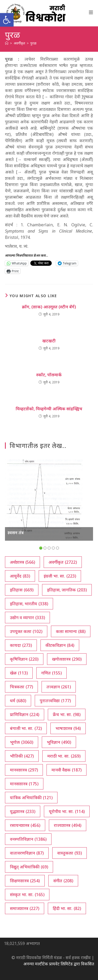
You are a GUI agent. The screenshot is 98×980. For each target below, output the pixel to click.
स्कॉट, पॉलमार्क (49, 375)
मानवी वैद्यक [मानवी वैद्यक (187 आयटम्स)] (67, 770)
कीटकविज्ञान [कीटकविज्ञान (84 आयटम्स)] (60, 645)
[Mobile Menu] (91, 12)
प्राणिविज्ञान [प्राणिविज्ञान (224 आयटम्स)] (25, 714)
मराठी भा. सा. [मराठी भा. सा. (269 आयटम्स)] (64, 756)
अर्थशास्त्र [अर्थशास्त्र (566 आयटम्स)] (22, 562)
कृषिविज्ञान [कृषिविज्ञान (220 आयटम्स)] (24, 659)
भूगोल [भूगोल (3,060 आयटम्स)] (22, 742)
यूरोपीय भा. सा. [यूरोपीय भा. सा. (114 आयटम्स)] (67, 811)
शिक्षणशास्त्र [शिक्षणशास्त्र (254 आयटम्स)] (25, 881)
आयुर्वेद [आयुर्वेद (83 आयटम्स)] (20, 576)
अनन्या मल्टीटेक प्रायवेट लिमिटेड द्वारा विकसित (59, 964)
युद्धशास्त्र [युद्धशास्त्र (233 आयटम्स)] (23, 811)
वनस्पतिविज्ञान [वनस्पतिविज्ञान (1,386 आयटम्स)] (28, 839)
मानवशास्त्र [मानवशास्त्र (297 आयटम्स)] (24, 770)
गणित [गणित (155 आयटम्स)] (51, 673)
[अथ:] (7, 43)
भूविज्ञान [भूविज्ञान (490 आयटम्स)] (59, 742)
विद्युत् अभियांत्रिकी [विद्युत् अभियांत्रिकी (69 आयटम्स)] (29, 867)
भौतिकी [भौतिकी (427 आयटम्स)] (22, 756)
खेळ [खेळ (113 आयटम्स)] (19, 673)
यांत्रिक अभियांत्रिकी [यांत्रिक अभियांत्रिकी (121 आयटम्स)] (31, 798)
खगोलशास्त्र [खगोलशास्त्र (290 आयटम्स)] (67, 659)
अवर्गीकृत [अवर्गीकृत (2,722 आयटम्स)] (63, 562)
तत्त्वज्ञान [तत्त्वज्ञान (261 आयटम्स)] (59, 687)
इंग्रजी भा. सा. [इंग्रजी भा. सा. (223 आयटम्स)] (60, 576)
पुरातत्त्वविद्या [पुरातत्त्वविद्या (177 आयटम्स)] (55, 701)
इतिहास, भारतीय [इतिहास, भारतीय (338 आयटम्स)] (29, 604)
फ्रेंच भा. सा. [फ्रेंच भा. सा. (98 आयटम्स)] (67, 714)
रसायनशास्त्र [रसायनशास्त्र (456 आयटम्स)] (25, 825)
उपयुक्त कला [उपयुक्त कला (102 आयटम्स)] (26, 631)
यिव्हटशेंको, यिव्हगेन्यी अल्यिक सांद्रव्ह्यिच (49, 409)
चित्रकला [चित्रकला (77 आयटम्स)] (21, 687)
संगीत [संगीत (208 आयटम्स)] (63, 881)
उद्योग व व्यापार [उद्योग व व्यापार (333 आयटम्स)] (27, 618)
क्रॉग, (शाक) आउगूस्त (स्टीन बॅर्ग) (49, 307)
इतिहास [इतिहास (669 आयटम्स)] (22, 590)
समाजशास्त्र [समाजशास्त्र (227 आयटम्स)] (25, 908)
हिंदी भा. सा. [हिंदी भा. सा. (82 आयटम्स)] (67, 908)
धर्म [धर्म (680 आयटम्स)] (18, 701)
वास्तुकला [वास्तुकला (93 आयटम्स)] (70, 853)
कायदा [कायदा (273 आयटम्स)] (21, 645)
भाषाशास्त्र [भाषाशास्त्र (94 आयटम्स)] (68, 728)
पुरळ (33, 43)
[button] (7, 20)
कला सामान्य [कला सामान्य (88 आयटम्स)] (71, 631)
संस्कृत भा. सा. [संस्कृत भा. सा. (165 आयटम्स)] (27, 895)
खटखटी (49, 341)
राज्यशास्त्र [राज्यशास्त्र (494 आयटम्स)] (68, 825)
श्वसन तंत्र (16, 533)
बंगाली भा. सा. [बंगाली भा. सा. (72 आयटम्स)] (26, 728)
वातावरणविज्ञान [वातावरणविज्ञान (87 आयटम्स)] (27, 853)
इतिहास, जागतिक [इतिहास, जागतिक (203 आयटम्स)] (67, 590)
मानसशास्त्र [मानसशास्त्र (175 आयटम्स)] (24, 784)
